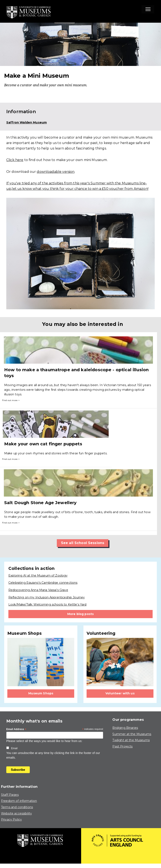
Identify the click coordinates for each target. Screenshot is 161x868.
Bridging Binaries (125, 728)
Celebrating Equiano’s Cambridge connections (43, 583)
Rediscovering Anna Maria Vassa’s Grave (38, 590)
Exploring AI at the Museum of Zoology (38, 576)
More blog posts (80, 614)
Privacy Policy (11, 819)
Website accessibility (16, 813)
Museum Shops (41, 693)
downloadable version (56, 172)
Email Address (16, 729)
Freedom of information (19, 801)
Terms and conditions (17, 807)
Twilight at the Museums (131, 740)
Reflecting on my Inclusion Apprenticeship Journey (47, 597)
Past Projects (122, 746)
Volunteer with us (120, 693)
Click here (15, 160)
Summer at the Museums (132, 734)
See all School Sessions (83, 543)
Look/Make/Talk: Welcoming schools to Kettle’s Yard (47, 604)
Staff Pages (10, 795)
